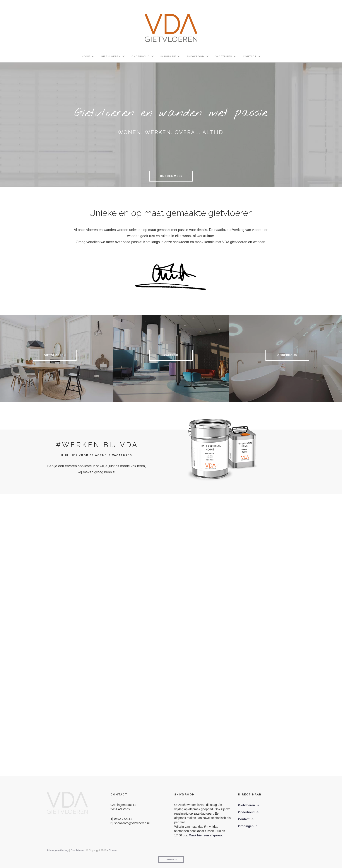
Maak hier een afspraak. (206, 835)
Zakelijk (171, 355)
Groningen (246, 826)
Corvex (113, 850)
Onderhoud (141, 57)
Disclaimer (77, 850)
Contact (250, 57)
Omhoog (171, 860)
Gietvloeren (111, 57)
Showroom (196, 57)
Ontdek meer (171, 176)
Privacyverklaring (58, 850)
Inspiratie (168, 57)
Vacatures (224, 57)
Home (86, 57)
